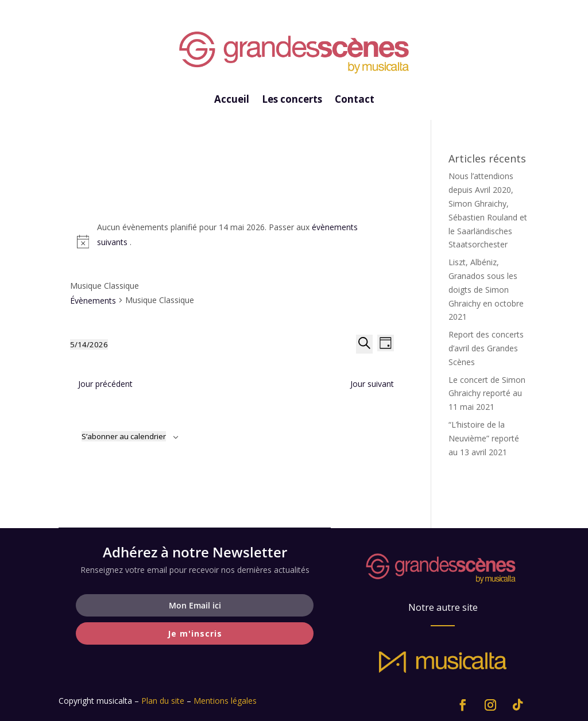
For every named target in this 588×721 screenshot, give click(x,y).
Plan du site (163, 701)
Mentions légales (225, 701)
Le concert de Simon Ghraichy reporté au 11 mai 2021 (487, 394)
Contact (355, 100)
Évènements (93, 301)
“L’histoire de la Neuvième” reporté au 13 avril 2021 (484, 438)
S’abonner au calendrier (124, 436)
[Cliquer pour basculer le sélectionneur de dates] (89, 344)
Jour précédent (105, 384)
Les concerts (292, 100)
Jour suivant (372, 384)
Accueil (232, 100)
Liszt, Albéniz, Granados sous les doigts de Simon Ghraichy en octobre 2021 (486, 289)
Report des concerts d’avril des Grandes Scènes (486, 348)
